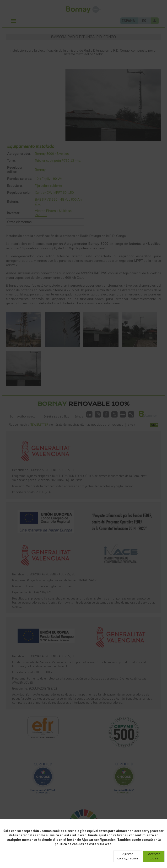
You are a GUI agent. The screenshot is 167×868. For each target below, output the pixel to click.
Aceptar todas (154, 856)
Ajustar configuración (128, 856)
